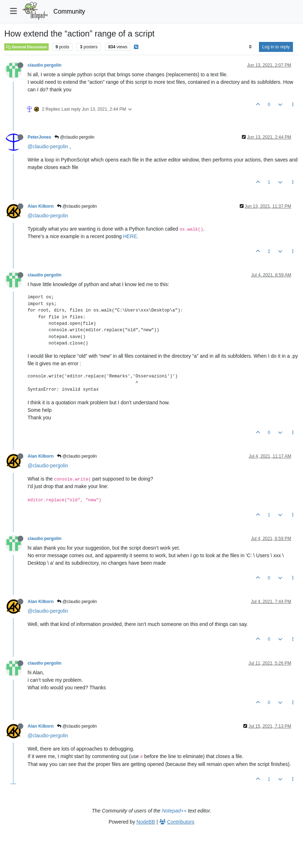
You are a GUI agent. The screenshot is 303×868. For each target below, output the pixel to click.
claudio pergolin (45, 65)
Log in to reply (276, 47)
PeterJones (39, 137)
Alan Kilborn (41, 206)
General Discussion (27, 47)
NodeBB (146, 822)
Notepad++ (174, 811)
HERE (130, 236)
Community (69, 11)
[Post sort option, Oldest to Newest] (250, 47)
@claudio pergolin (74, 137)
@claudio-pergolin (48, 146)
